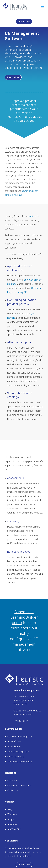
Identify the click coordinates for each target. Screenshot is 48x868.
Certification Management (20, 737)
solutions (32, 216)
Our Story (12, 780)
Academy (12, 824)
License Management (18, 752)
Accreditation (14, 747)
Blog (10, 809)
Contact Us (13, 790)
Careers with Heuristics (19, 785)
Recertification (15, 741)
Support (11, 819)
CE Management (16, 757)
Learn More (24, 22)
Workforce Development (20, 762)
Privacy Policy (21, 721)
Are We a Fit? (14, 829)
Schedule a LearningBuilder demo (24, 617)
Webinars (12, 814)
